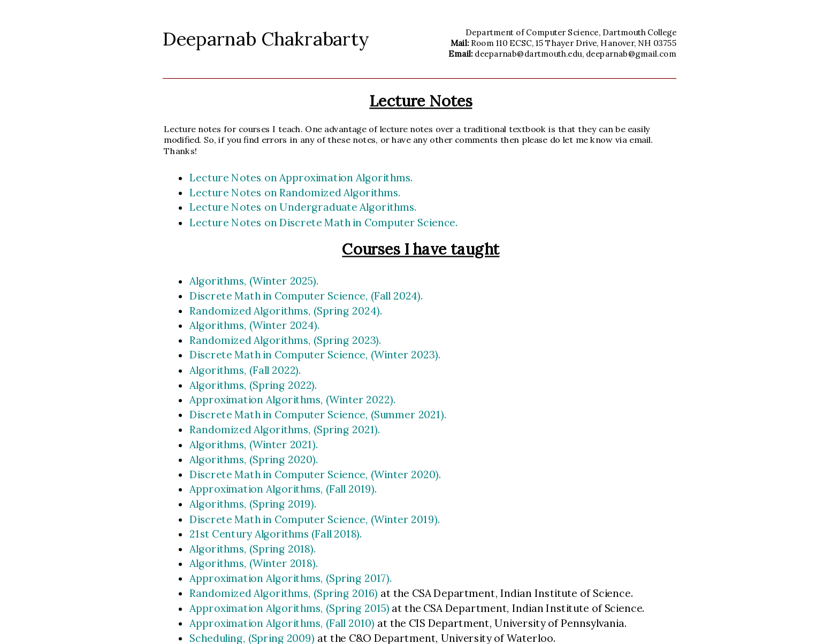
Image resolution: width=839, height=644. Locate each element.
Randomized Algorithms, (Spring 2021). (285, 430)
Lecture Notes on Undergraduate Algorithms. (303, 208)
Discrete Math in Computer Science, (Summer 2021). (318, 415)
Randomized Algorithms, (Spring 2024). (286, 310)
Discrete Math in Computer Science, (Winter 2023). (315, 355)
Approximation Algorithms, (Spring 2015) (291, 608)
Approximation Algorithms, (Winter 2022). (292, 400)
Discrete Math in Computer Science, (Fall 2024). (306, 295)
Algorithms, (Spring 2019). (253, 504)
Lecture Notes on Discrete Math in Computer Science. (324, 222)
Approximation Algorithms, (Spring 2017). (291, 578)
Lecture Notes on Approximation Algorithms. (301, 178)
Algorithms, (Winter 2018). (254, 563)
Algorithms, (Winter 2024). (255, 325)
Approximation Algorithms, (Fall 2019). (283, 489)
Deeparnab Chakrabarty (266, 39)
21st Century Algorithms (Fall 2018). (276, 534)
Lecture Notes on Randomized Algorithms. (295, 193)
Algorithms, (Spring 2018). (253, 548)
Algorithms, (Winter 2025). (254, 281)
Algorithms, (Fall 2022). (245, 370)
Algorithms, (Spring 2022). (253, 385)
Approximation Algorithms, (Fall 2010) (283, 623)
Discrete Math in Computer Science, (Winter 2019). (315, 519)
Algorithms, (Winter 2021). (254, 444)
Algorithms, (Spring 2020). (254, 459)
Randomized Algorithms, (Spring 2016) (285, 593)
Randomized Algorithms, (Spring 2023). (285, 340)
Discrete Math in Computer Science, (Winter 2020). (315, 474)
